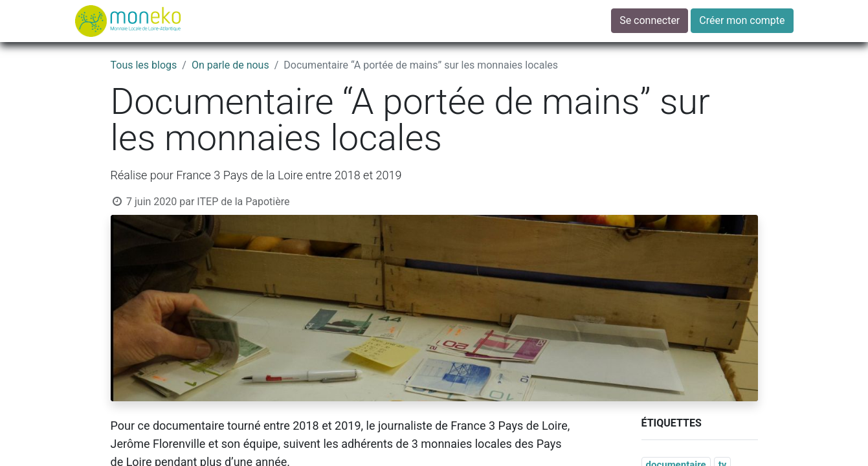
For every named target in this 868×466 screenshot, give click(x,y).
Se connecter (650, 20)
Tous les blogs (144, 65)
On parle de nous (230, 65)
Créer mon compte (742, 20)
